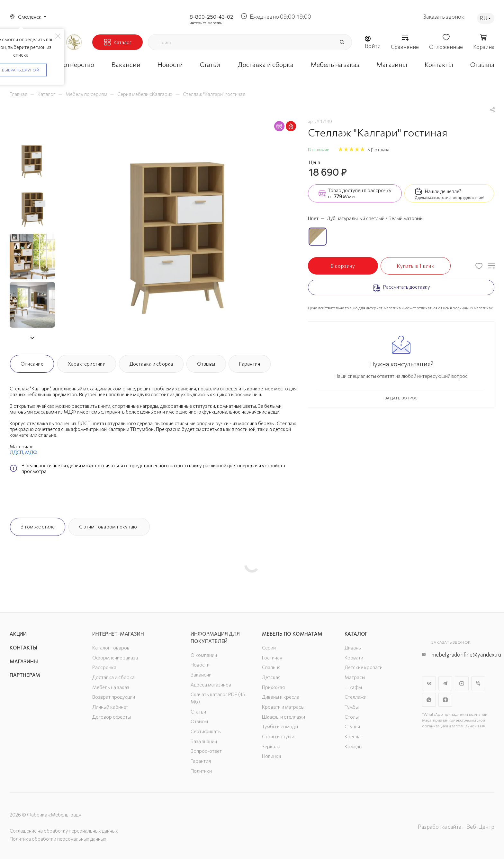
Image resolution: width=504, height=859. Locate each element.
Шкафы (353, 687)
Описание (32, 364)
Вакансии (201, 675)
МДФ (31, 452)
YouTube (462, 683)
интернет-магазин (206, 23)
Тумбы (352, 707)
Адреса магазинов (211, 685)
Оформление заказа (115, 658)
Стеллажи (355, 697)
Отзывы (206, 364)
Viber (478, 683)
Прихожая (273, 687)
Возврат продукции (114, 697)
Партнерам (25, 675)
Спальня (271, 667)
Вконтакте (429, 683)
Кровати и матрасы (283, 707)
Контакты (23, 648)
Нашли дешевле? (443, 191)
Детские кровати (364, 667)
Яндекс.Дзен (445, 700)
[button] (32, 338)
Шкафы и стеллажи (283, 717)
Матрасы (355, 677)
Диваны (353, 648)
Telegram (445, 683)
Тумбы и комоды (280, 726)
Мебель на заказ (111, 687)
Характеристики (87, 364)
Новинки (271, 756)
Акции (18, 634)
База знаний (204, 741)
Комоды (353, 746)
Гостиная (272, 658)
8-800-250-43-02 (211, 17)
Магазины (24, 661)
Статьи (198, 712)
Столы (352, 717)
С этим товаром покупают (109, 527)
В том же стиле (38, 527)
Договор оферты (112, 717)
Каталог (356, 634)
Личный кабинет (110, 707)
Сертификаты (206, 731)
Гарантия (250, 364)
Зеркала (271, 746)
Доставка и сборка (151, 364)
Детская (271, 677)
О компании (204, 655)
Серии (269, 648)
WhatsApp (429, 700)
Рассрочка (104, 667)
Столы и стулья (279, 736)
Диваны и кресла (281, 697)
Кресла (353, 736)
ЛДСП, (17, 452)
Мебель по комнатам (292, 634)
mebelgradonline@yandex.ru (466, 654)
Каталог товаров (111, 648)
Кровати (354, 658)
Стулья (352, 726)
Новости (200, 665)
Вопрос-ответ (206, 751)
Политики (201, 771)
